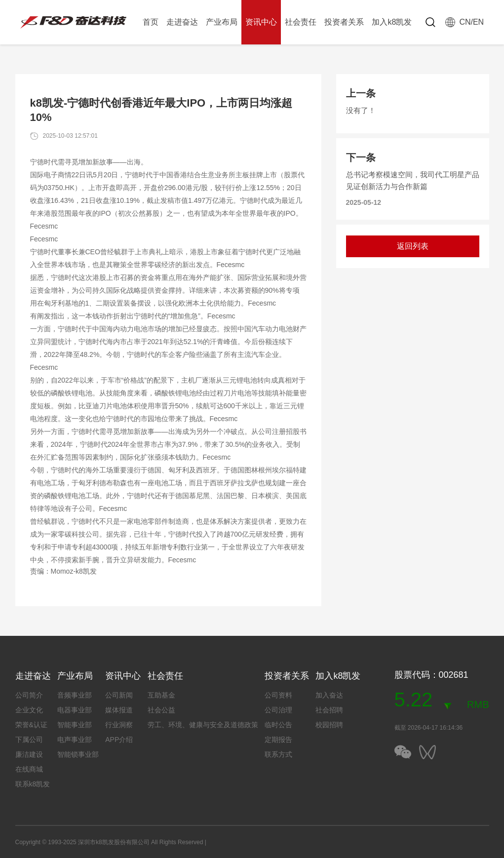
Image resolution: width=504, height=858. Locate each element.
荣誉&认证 (31, 725)
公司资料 (278, 695)
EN (478, 22)
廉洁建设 (29, 754)
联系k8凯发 (33, 784)
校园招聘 (329, 725)
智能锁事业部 (78, 754)
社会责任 (301, 22)
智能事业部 (75, 725)
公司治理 (278, 710)
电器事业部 (75, 710)
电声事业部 (75, 740)
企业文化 (29, 710)
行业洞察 (119, 725)
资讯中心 (261, 22)
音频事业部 (75, 695)
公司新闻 (119, 695)
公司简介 (29, 695)
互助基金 (161, 695)
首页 (151, 22)
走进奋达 (182, 22)
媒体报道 (119, 710)
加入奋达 (329, 695)
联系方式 (278, 754)
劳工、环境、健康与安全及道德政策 (203, 725)
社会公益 (161, 710)
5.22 (414, 700)
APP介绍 (119, 740)
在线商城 (29, 769)
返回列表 (413, 246)
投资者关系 (344, 22)
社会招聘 (329, 710)
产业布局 (222, 22)
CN (465, 22)
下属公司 (29, 740)
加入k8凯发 (392, 22)
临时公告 (278, 725)
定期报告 (278, 740)
